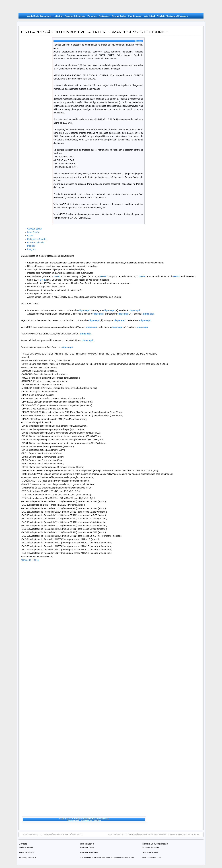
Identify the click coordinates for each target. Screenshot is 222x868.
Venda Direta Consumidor (39, 16)
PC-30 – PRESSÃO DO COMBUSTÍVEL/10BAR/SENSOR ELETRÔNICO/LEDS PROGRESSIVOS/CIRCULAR (155, 834)
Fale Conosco (135, 16)
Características (34, 229)
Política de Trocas (87, 847)
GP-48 (43, 280)
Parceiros (92, 16)
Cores (30, 236)
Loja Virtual (149, 16)
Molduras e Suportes (37, 239)
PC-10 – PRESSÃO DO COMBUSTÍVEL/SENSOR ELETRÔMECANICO (51, 834)
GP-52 (142, 276)
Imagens (31, 249)
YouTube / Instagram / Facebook (172, 16)
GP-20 (57, 276)
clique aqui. (86, 334)
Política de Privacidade (89, 852)
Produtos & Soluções (75, 16)
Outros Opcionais (36, 242)
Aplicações (104, 16)
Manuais (31, 246)
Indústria (58, 16)
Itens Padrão (33, 232)
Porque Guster (119, 16)
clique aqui (109, 310)
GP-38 (103, 276)
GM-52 (176, 276)
